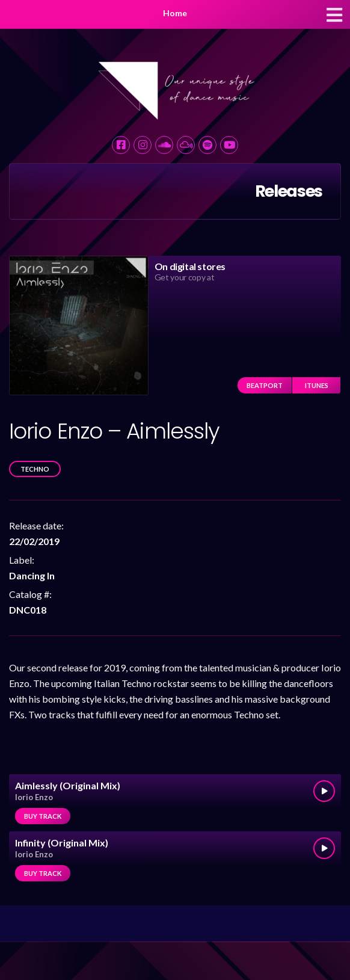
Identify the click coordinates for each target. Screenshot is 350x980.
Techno (35, 469)
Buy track (43, 816)
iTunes (317, 385)
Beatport (265, 385)
